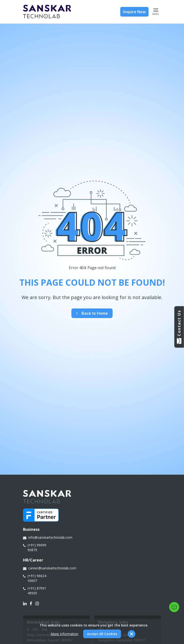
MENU (156, 12)
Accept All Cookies (102, 634)
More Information (64, 634)
